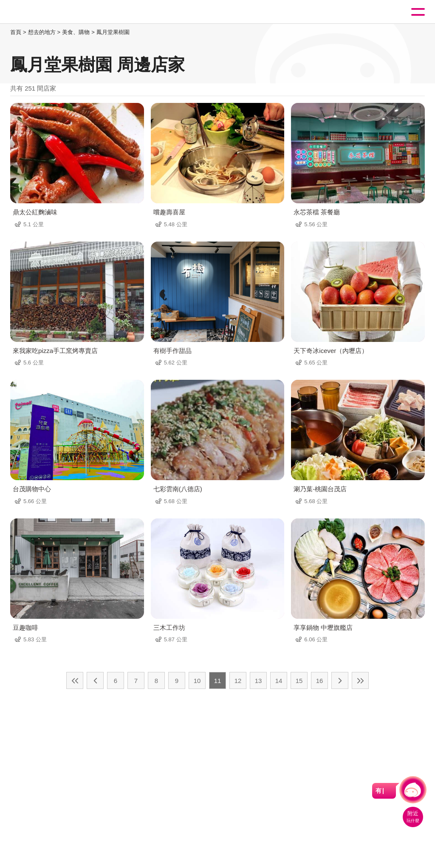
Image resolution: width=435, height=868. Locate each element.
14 (279, 681)
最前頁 (75, 680)
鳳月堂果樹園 (113, 32)
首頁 (16, 32)
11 (218, 681)
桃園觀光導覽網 (42, 12)
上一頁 (95, 680)
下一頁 (340, 680)
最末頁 (360, 680)
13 (258, 681)
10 (197, 681)
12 (238, 681)
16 (320, 681)
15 (299, 681)
